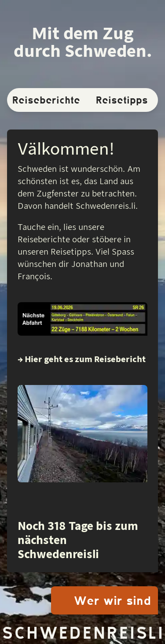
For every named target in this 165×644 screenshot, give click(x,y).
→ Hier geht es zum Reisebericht (82, 359)
